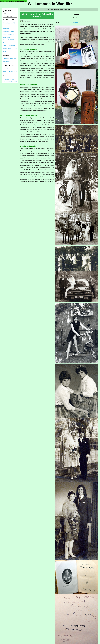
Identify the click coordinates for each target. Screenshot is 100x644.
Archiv (5, 51)
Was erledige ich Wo (9, 40)
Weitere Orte (6, 61)
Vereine (5, 43)
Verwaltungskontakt (8, 32)
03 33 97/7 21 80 (76, 23)
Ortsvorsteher (7, 37)
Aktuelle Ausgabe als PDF (10, 48)
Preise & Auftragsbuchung (10, 72)
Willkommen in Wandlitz (50, 4)
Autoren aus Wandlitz (9, 46)
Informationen (7, 69)
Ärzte (4, 26)
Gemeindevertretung (9, 34)
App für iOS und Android (10, 59)
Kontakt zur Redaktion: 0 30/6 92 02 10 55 (13, 1)
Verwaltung (6, 29)
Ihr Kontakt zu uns (8, 79)
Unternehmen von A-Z (9, 23)
